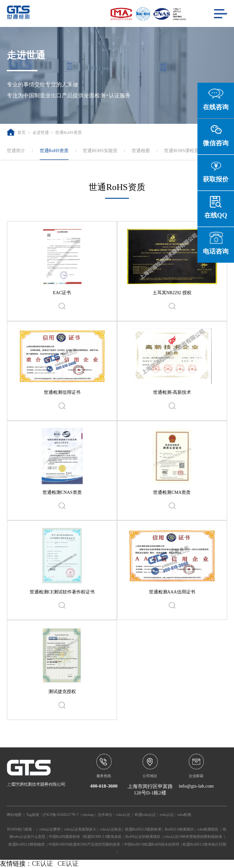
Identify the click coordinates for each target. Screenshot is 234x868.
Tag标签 (33, 815)
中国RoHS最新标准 (65, 836)
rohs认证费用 (50, 829)
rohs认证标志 (111, 829)
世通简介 (16, 151)
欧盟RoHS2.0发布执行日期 (205, 844)
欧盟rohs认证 (146, 815)
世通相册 (141, 151)
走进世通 (41, 132)
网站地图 (14, 815)
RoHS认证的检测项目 (143, 836)
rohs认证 (123, 815)
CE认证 (43, 864)
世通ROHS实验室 (100, 151)
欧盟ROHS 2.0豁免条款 (103, 836)
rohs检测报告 (208, 829)
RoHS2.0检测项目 (179, 829)
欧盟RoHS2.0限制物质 (27, 844)
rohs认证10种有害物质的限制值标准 (193, 836)
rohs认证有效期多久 (81, 829)
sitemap (88, 815)
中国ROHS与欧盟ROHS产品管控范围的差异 (84, 844)
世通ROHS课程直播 (184, 151)
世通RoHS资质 (69, 132)
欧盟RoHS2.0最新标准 (143, 829)
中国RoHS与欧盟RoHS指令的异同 (152, 844)
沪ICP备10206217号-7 (61, 815)
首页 (16, 132)
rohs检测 (184, 815)
